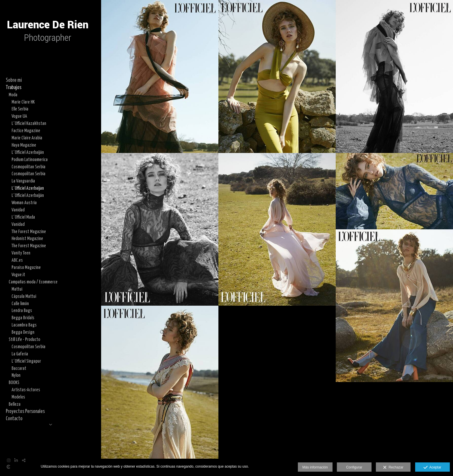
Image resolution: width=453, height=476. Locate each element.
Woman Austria (24, 203)
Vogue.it (18, 275)
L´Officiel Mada (23, 217)
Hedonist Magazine (27, 239)
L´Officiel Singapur (26, 361)
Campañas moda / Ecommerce (33, 282)
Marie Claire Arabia (27, 138)
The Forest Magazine (29, 232)
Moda (13, 95)
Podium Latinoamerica (30, 160)
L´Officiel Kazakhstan (29, 123)
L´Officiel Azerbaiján (28, 152)
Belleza (15, 404)
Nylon (16, 375)
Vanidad (18, 210)
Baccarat (19, 368)
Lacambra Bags (24, 325)
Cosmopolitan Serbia (28, 167)
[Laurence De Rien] (48, 55)
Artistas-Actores (26, 390)
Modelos (18, 397)
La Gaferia (20, 354)
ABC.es (17, 260)
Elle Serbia (20, 109)
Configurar (354, 467)
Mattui (17, 289)
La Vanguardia (23, 181)
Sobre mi (14, 80)
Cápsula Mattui (24, 296)
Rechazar (393, 468)
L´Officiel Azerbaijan (28, 188)
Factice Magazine (26, 131)
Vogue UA (19, 116)
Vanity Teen (21, 253)
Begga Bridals (23, 318)
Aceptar (432, 468)
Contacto (14, 419)
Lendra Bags (22, 311)
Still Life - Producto (24, 340)
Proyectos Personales (25, 412)
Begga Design (23, 332)
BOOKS (14, 383)
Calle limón (20, 304)
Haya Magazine (24, 145)
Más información (315, 467)
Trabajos (14, 88)
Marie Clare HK (23, 102)
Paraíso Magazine (26, 267)
